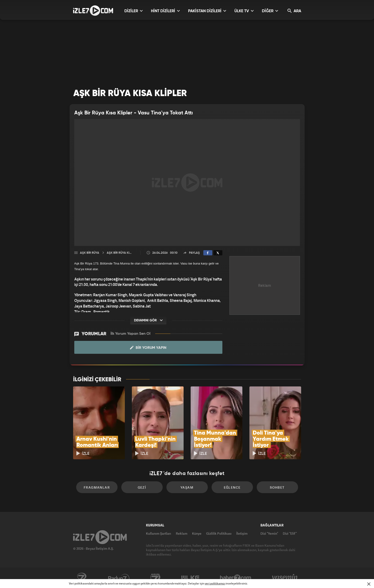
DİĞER (270, 11)
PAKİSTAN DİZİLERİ (207, 11)
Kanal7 (82, 578)
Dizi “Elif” (290, 533)
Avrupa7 (155, 578)
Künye (197, 533)
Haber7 (236, 578)
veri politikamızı (215, 583)
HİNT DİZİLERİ (165, 11)
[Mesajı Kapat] (369, 584)
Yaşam (187, 487)
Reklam (182, 533)
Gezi (142, 487)
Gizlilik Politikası (219, 533)
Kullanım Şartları (159, 533)
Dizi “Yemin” (269, 533)
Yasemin (285, 578)
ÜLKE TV (244, 11)
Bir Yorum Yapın (148, 348)
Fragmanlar (97, 487)
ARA (294, 11)
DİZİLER (134, 11)
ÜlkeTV (190, 578)
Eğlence (232, 487)
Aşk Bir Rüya (90, 253)
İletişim (242, 533)
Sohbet (277, 487)
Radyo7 (119, 578)
